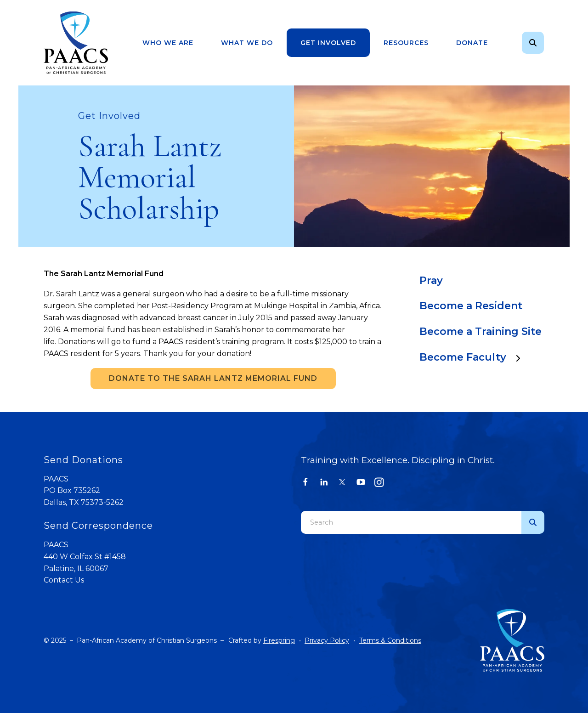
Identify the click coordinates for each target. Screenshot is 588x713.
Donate (472, 43)
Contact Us (64, 580)
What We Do (247, 43)
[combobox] (411, 522)
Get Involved (328, 43)
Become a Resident (471, 306)
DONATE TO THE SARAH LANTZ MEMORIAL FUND (213, 378)
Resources (406, 43)
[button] (533, 43)
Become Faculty (474, 357)
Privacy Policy (327, 640)
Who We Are (168, 43)
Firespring (279, 640)
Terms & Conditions (390, 640)
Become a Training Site (481, 331)
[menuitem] (168, 43)
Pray (431, 280)
